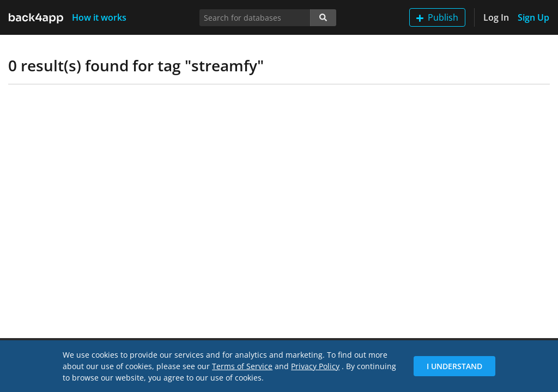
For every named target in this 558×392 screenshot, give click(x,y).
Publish (437, 17)
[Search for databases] (255, 18)
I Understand (454, 366)
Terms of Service (242, 366)
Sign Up (533, 17)
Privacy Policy (315, 366)
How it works (99, 17)
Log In (496, 17)
